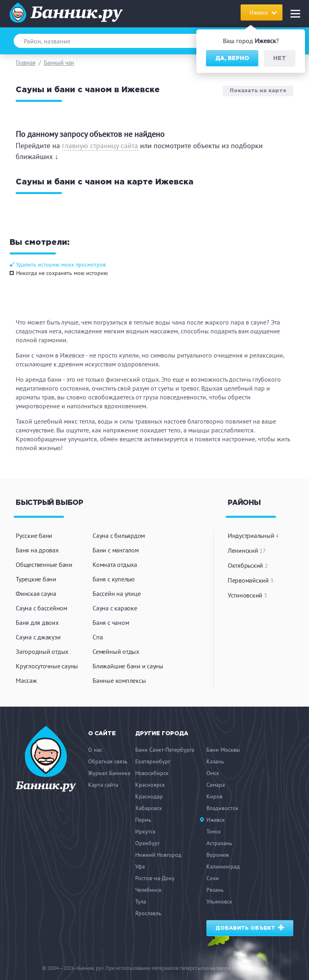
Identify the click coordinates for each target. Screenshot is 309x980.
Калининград (223, 866)
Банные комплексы (119, 680)
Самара (216, 785)
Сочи (213, 878)
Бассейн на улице (116, 593)
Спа (98, 637)
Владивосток (222, 808)
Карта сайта (103, 785)
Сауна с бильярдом (119, 535)
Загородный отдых (42, 651)
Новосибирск (152, 773)
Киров (214, 796)
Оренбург (147, 843)
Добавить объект (250, 927)
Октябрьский (248, 565)
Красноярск (150, 785)
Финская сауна (36, 593)
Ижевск (216, 820)
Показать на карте (258, 91)
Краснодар (149, 796)
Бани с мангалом (115, 550)
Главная (26, 63)
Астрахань (219, 843)
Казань (215, 761)
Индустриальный (253, 535)
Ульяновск (219, 901)
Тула (141, 901)
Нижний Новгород (158, 855)
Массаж (26, 680)
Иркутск (145, 831)
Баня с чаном (111, 622)
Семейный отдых (116, 651)
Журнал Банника (109, 773)
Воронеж (218, 855)
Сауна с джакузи (38, 637)
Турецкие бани (36, 579)
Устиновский (247, 595)
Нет (280, 58)
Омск (213, 773)
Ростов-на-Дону (155, 878)
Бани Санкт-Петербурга (165, 750)
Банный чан (59, 63)
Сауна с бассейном (41, 608)
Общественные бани (44, 564)
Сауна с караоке (115, 608)
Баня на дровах (37, 550)
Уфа (140, 866)
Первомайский (251, 580)
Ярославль (148, 913)
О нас (95, 750)
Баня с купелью (114, 579)
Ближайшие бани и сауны (128, 666)
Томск (214, 831)
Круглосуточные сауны (47, 666)
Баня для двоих (37, 622)
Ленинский (247, 550)
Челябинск (148, 890)
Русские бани (34, 535)
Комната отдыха (115, 564)
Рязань (215, 890)
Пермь (143, 820)
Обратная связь (108, 761)
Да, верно (232, 58)
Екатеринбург (153, 761)
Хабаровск (149, 808)
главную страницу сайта (100, 146)
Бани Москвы (223, 750)
